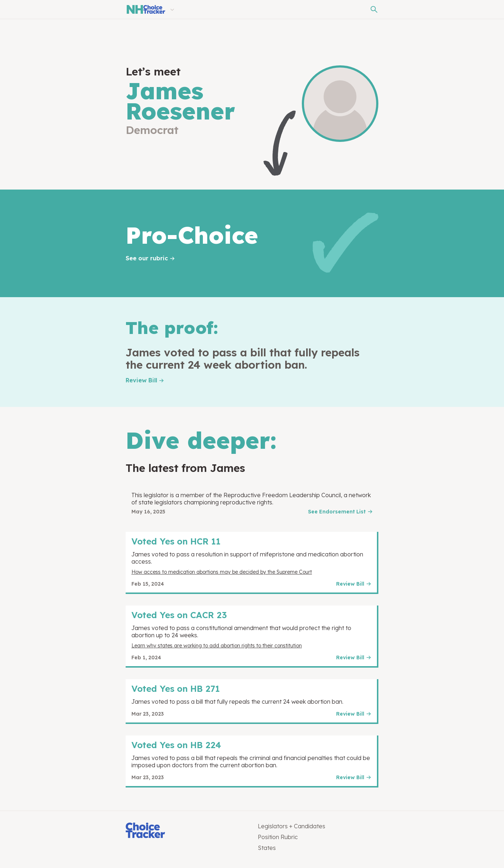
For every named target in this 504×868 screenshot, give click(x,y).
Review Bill (141, 380)
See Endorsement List (337, 512)
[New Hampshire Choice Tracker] (145, 9)
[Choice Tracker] (186, 831)
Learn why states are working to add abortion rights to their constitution (217, 646)
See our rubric (147, 258)
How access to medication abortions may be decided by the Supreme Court (222, 572)
